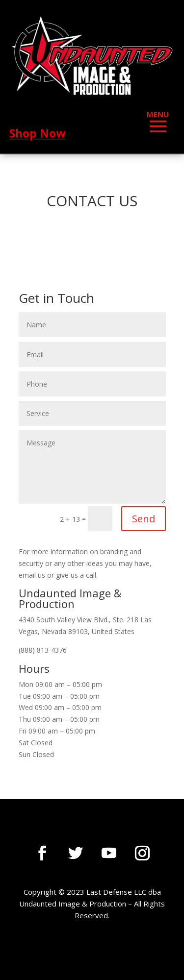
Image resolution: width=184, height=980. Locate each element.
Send (144, 519)
